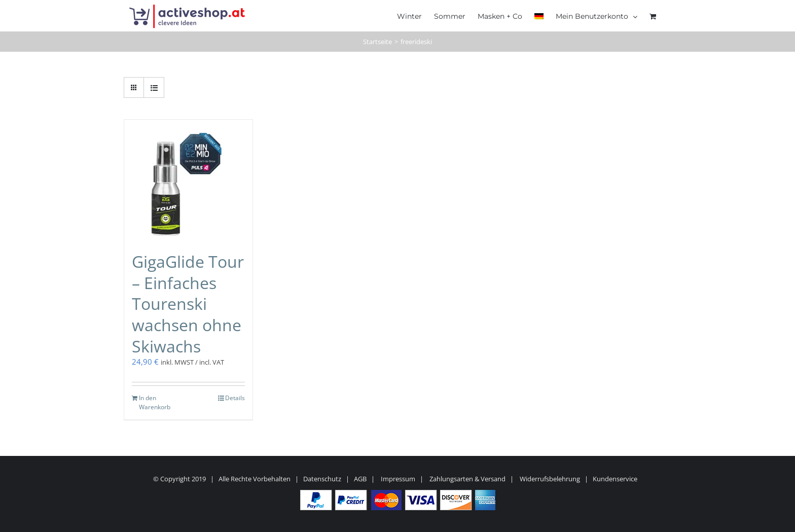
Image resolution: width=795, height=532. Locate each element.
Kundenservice (615, 479)
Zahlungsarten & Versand (467, 479)
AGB (360, 479)
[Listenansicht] (154, 87)
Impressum (398, 479)
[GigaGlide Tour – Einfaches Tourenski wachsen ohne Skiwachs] (188, 180)
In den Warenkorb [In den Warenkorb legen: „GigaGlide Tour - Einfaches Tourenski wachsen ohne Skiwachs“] (155, 402)
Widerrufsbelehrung (550, 479)
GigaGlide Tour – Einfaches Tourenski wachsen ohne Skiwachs (188, 304)
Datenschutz (322, 479)
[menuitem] (539, 15)
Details (235, 398)
